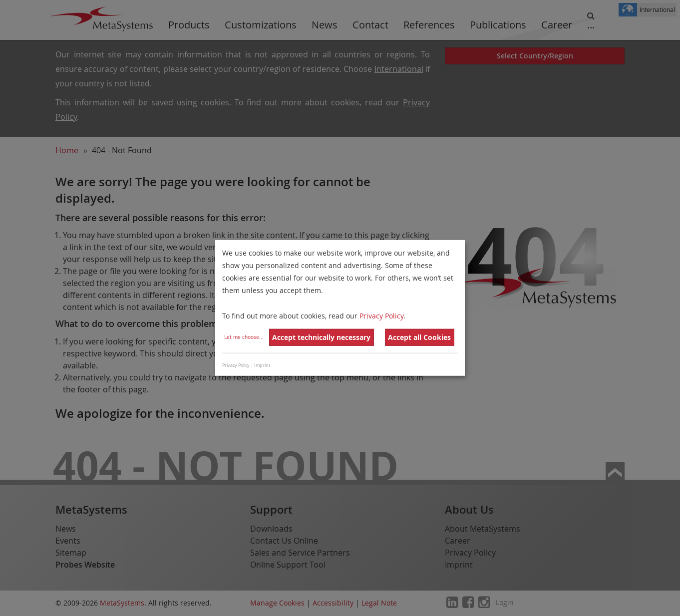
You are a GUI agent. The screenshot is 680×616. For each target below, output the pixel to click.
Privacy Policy (381, 315)
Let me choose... (244, 337)
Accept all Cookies (419, 337)
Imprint (262, 365)
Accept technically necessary (321, 337)
